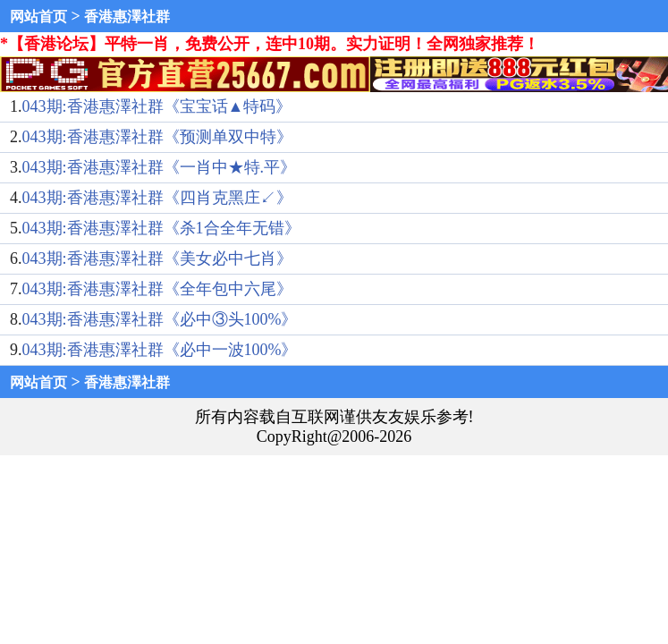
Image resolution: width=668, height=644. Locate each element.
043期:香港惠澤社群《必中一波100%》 (160, 350)
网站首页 (38, 17)
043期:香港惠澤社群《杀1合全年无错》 (161, 228)
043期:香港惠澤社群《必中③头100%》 (160, 319)
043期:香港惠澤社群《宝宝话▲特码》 (157, 106)
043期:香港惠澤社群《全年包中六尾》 (157, 289)
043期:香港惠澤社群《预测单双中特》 (157, 137)
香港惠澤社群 (127, 17)
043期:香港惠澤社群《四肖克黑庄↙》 (157, 198)
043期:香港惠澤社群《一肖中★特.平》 (160, 167)
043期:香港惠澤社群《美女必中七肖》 (157, 258)
